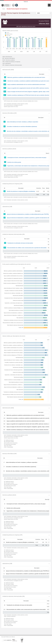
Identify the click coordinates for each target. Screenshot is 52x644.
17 (5, 122)
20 (5, 157)
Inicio (4, 9)
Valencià (26, 2)
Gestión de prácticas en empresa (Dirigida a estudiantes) (21, 191)
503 (5, 91)
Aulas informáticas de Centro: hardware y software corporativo (22, 122)
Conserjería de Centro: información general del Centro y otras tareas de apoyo (27, 158)
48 (5, 191)
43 (5, 77)
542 (5, 166)
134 (5, 84)
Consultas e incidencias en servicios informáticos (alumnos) (22, 127)
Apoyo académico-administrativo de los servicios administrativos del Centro (26, 84)
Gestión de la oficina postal (14, 162)
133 (5, 81)
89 (5, 243)
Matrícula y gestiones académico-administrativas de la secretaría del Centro (26, 77)
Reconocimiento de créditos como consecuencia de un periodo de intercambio (27, 248)
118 (5, 248)
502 (5, 88)
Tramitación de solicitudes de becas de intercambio (20, 243)
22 (5, 162)
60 (5, 131)
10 (5, 214)
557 (5, 95)
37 (5, 126)
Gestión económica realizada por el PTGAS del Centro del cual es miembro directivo (28, 95)
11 (5, 218)
